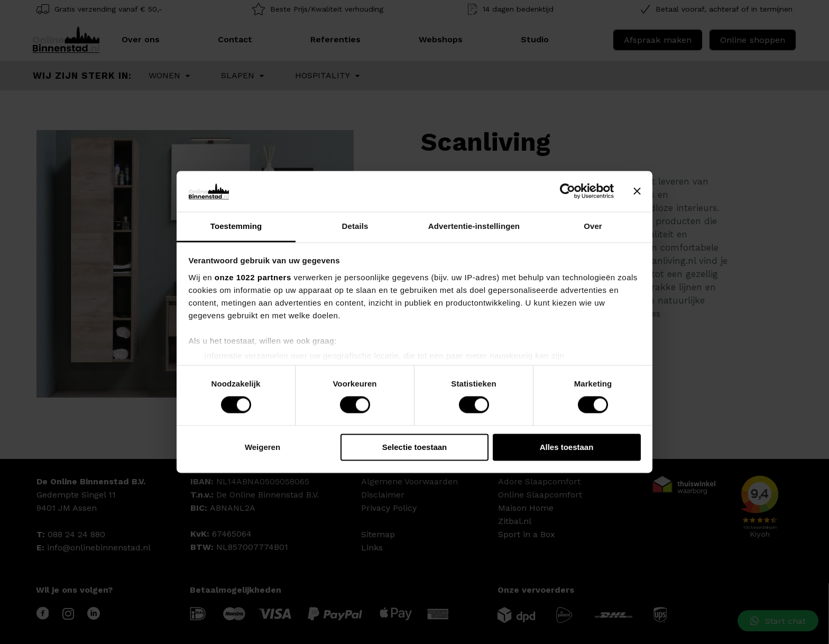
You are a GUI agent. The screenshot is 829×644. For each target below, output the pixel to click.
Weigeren (262, 447)
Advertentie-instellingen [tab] (474, 226)
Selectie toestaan (415, 447)
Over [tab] (593, 226)
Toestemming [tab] (236, 226)
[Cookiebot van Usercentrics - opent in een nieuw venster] (568, 191)
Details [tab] (355, 226)
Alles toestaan (567, 447)
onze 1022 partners (253, 277)
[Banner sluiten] (637, 191)
